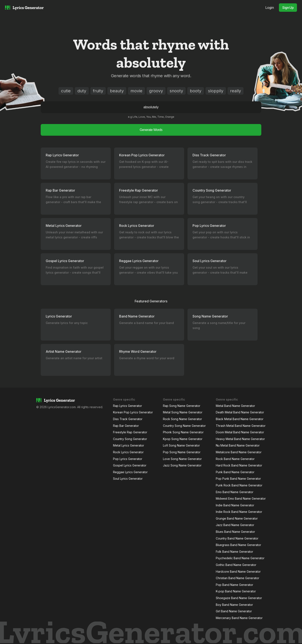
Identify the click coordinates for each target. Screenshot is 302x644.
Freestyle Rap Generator (130, 432)
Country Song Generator (130, 439)
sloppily (216, 91)
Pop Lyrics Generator (128, 459)
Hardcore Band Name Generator (238, 572)
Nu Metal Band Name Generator (238, 445)
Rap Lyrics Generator (128, 406)
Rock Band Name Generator (235, 459)
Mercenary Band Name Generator (239, 618)
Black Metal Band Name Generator (240, 419)
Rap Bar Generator (126, 426)
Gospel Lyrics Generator (130, 465)
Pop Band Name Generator (234, 585)
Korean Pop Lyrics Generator (133, 412)
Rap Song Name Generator (182, 406)
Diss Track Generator (128, 419)
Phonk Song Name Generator (183, 432)
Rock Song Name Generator (182, 419)
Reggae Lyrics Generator (130, 472)
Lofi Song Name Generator (181, 445)
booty (196, 91)
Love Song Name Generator (182, 459)
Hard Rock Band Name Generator (239, 465)
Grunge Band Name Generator (237, 518)
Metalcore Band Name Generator (239, 452)
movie (136, 91)
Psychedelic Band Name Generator (240, 558)
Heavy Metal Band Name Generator (240, 439)
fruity (98, 91)
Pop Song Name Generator (182, 452)
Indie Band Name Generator (235, 505)
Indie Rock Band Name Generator (239, 512)
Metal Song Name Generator (183, 412)
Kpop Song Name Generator (183, 439)
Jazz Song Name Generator (182, 465)
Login (270, 8)
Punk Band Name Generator (235, 472)
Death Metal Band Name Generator (240, 412)
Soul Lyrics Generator (128, 479)
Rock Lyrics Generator (128, 452)
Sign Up (288, 8)
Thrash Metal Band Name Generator (241, 426)
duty (82, 91)
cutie (66, 91)
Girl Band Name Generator (234, 611)
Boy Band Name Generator (234, 605)
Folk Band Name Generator (234, 552)
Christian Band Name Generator (238, 578)
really (236, 91)
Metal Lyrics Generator (129, 445)
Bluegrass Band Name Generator (238, 545)
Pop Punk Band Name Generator (238, 479)
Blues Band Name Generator (235, 532)
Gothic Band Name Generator (236, 565)
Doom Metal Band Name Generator (240, 432)
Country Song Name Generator (184, 426)
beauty (117, 91)
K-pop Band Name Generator (236, 591)
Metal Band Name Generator (235, 406)
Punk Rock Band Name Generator (239, 485)
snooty (176, 91)
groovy (156, 91)
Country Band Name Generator (237, 538)
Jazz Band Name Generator (235, 525)
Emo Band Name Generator (235, 492)
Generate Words (151, 130)
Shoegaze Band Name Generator (239, 598)
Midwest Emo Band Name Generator (241, 498)
